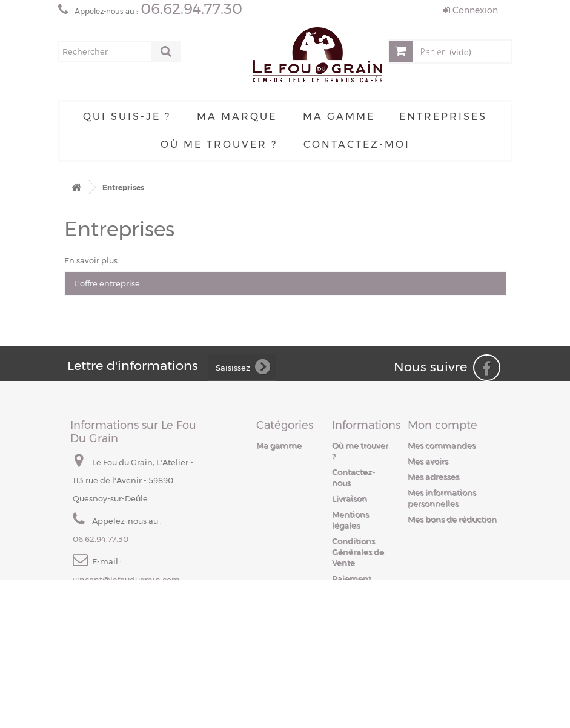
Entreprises (443, 117)
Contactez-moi (357, 144)
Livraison (350, 498)
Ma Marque (237, 117)
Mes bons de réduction (452, 519)
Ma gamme (339, 117)
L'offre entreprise (107, 283)
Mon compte (442, 425)
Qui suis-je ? (127, 117)
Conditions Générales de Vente (358, 552)
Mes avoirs (428, 461)
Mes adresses (433, 477)
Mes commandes (442, 445)
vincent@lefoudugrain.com (126, 580)
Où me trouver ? (219, 144)
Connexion (470, 10)
